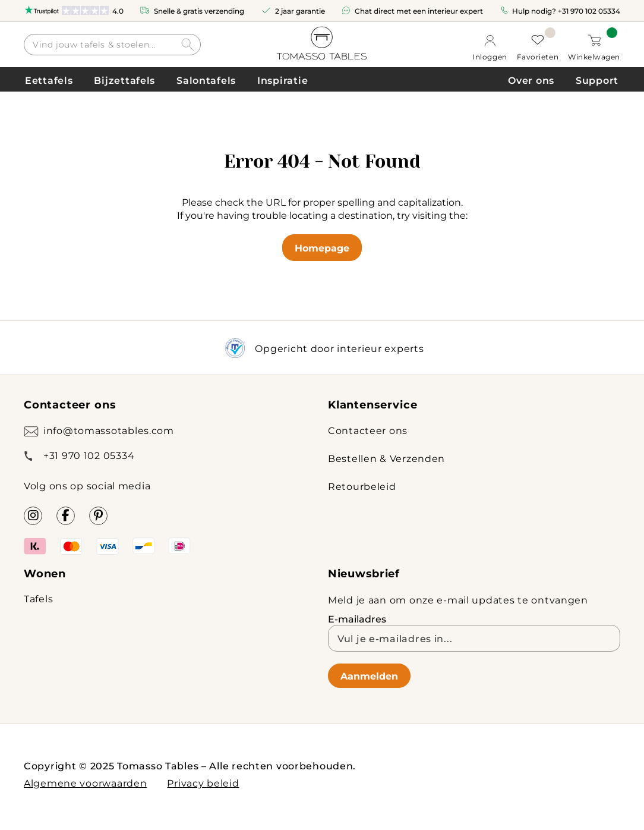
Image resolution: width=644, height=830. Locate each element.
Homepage (322, 248)
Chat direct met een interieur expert (419, 11)
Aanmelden (369, 676)
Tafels (38, 598)
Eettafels (49, 80)
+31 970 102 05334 (589, 11)
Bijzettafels (124, 80)
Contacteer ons (368, 430)
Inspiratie (282, 80)
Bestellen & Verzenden (386, 458)
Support (597, 80)
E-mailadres (357, 619)
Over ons (531, 80)
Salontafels (206, 80)
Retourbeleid (362, 486)
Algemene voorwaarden (85, 783)
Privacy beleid (203, 783)
